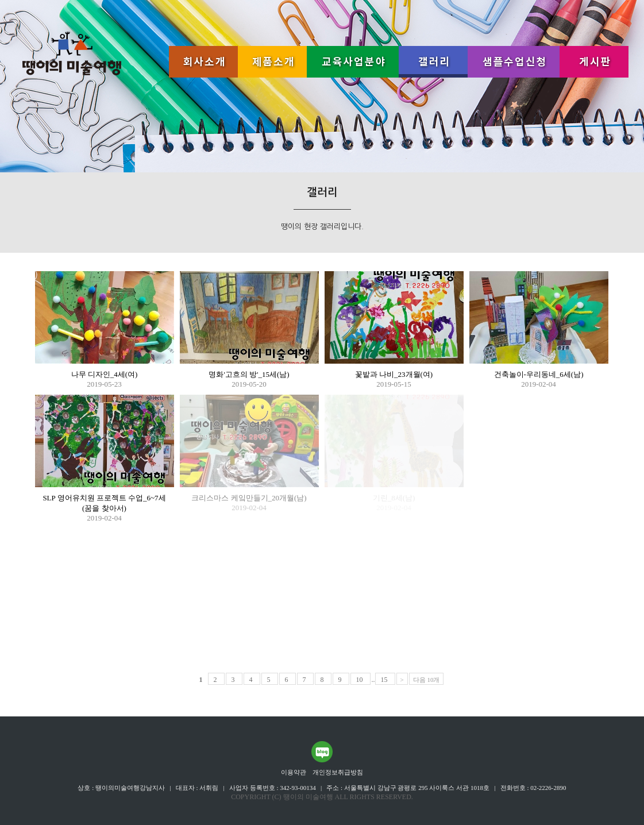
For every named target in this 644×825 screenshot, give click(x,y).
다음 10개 (427, 680)
